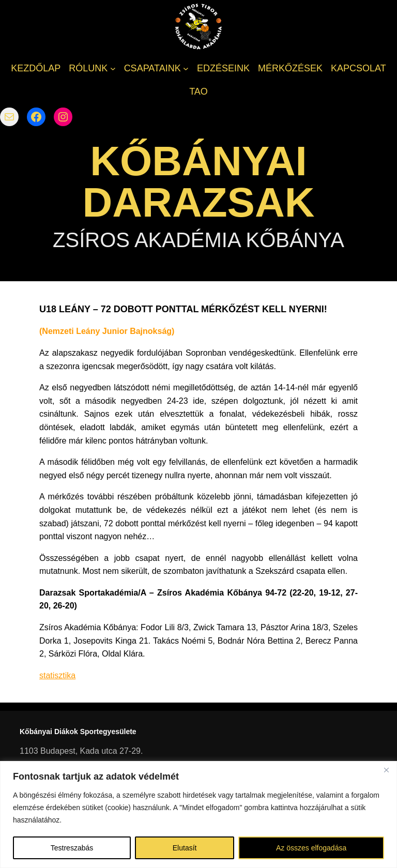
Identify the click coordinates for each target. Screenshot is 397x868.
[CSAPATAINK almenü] (186, 68)
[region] (198, 814)
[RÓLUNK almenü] (113, 68)
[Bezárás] (386, 770)
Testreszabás (72, 848)
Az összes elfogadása (311, 848)
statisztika (57, 675)
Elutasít (185, 848)
